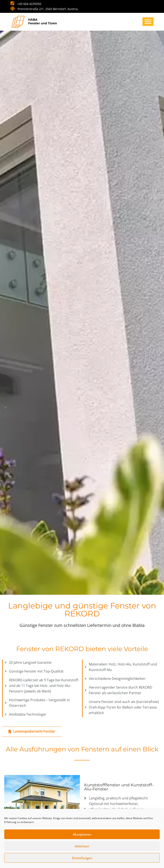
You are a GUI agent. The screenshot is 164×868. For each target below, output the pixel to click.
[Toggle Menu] (148, 22)
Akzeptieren (82, 834)
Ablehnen (82, 846)
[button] (32, 732)
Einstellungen (82, 858)
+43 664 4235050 (26, 4)
